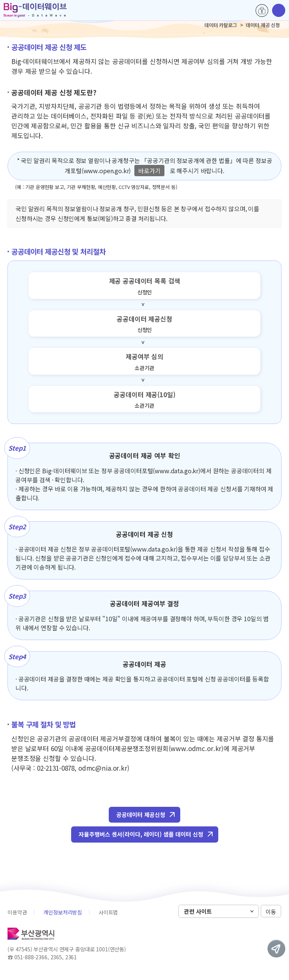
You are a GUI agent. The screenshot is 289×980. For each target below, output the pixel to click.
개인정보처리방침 (63, 912)
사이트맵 (108, 912)
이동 (271, 912)
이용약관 (17, 912)
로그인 (262, 11)
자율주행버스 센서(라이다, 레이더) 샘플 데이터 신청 (141, 834)
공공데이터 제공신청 (141, 815)
